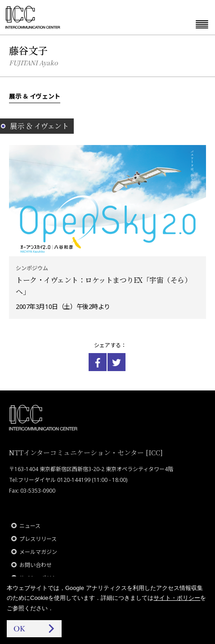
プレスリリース (38, 539)
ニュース (30, 526)
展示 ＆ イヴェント (35, 96)
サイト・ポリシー (177, 598)
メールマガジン (38, 552)
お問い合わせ (36, 565)
